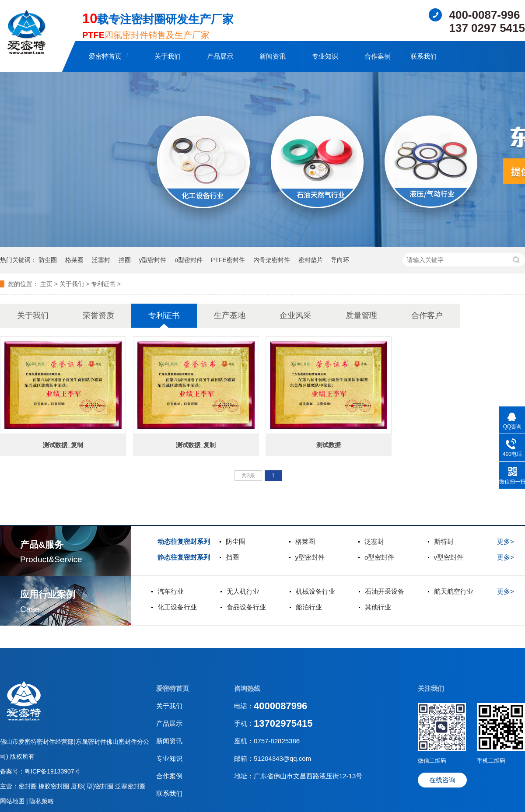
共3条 (248, 476)
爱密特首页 (105, 56)
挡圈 (125, 260)
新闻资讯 (273, 56)
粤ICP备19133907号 (52, 771)
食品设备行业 (246, 607)
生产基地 (230, 315)
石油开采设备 (385, 591)
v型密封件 (449, 557)
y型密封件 (152, 260)
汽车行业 (171, 591)
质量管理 (361, 315)
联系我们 (423, 56)
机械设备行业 (315, 591)
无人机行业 (243, 591)
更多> (506, 541)
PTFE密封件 (228, 260)
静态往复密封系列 (184, 557)
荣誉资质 (98, 315)
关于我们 (168, 56)
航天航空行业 (454, 591)
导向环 (340, 260)
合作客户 (427, 315)
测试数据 (329, 445)
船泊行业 (309, 607)
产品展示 (220, 56)
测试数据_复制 (63, 445)
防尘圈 (48, 260)
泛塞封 (101, 260)
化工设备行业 (177, 607)
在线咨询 (442, 780)
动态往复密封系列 (184, 541)
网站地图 (13, 801)
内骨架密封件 (272, 260)
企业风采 (295, 315)
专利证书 (103, 284)
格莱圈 (74, 260)
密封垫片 (311, 260)
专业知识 (325, 56)
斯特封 (444, 541)
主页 (46, 284)
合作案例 (378, 56)
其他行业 (378, 607)
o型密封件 (189, 260)
